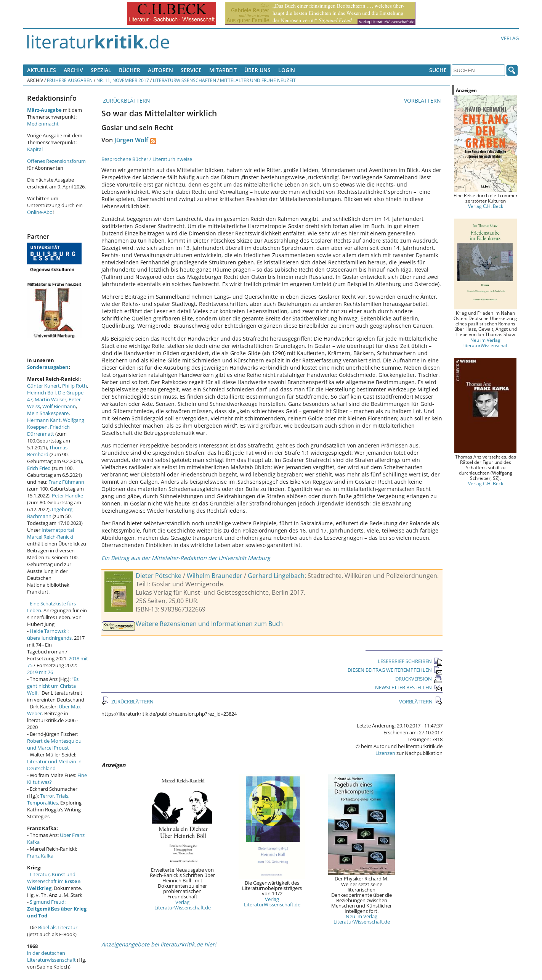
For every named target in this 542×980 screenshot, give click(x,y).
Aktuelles (42, 70)
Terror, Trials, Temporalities (48, 799)
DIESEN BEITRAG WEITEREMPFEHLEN (395, 670)
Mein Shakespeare (48, 413)
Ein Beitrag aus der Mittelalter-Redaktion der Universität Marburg (186, 558)
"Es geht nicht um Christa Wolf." (53, 686)
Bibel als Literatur (58, 927)
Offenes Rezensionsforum (56, 161)
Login (287, 70)
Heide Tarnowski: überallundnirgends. (50, 634)
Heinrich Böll (41, 393)
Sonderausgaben (48, 367)
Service (191, 70)
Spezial (101, 70)
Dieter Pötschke (159, 576)
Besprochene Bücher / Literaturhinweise (147, 159)
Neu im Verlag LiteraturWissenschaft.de (362, 919)
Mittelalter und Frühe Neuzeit (258, 80)
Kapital (35, 149)
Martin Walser (51, 399)
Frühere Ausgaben (70, 80)
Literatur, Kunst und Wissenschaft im (54, 881)
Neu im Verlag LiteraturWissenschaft (486, 343)
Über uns (257, 70)
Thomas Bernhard (47, 451)
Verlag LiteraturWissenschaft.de (183, 905)
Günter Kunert (43, 386)
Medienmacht (43, 124)
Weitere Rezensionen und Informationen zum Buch (209, 624)
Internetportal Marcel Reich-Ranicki (51, 533)
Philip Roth (75, 386)
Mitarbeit (223, 70)
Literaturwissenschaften (184, 80)
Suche (438, 70)
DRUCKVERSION (419, 679)
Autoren (160, 70)
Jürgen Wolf (131, 140)
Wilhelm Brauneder (215, 576)
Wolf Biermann (59, 406)
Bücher (130, 70)
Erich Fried (39, 468)
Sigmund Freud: (57, 909)
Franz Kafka (40, 856)
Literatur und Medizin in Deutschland (54, 765)
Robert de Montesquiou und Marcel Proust (54, 744)
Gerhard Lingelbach (276, 576)
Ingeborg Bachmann (50, 513)
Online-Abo (40, 212)
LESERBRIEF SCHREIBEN (410, 661)
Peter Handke (67, 496)
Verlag (510, 38)
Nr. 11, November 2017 (123, 80)
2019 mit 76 (40, 672)
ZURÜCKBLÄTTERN (126, 101)
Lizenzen (385, 753)
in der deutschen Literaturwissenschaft (51, 956)
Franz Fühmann (66, 482)
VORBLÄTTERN (423, 101)
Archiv (73, 70)
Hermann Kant (44, 420)
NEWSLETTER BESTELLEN (409, 687)
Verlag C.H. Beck (486, 206)
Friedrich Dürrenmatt (48, 430)
